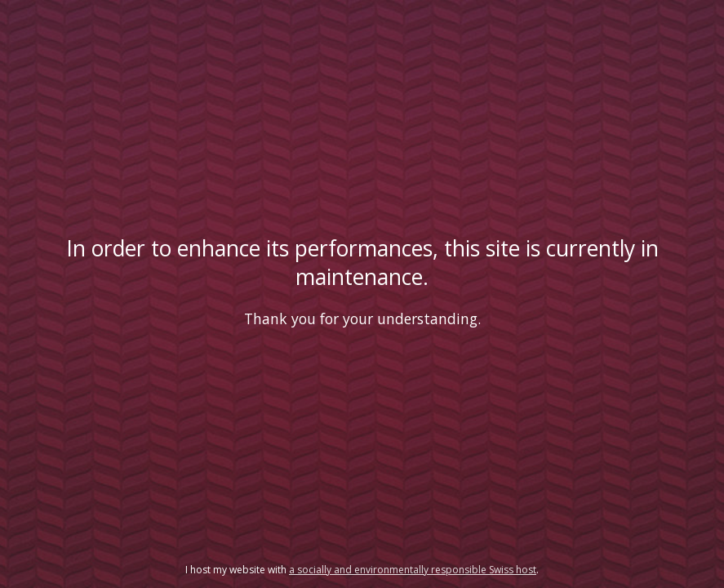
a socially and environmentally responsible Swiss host (413, 570)
